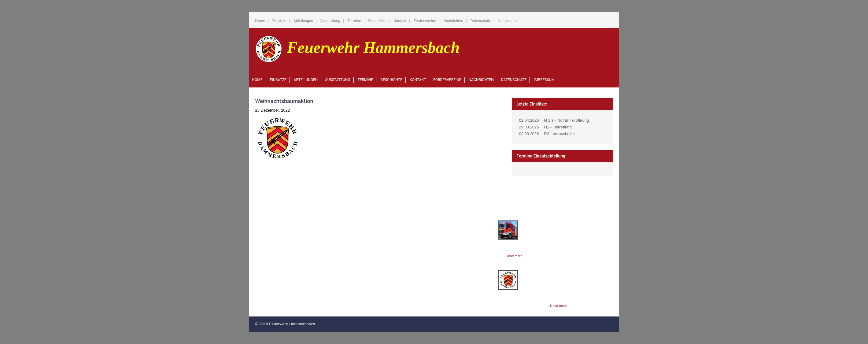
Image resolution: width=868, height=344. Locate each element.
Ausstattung (330, 21)
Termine (354, 21)
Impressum (508, 21)
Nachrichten (453, 21)
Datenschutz (481, 21)
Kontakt (400, 21)
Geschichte (377, 21)
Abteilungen (303, 21)
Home (260, 21)
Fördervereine (425, 21)
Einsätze (279, 21)
